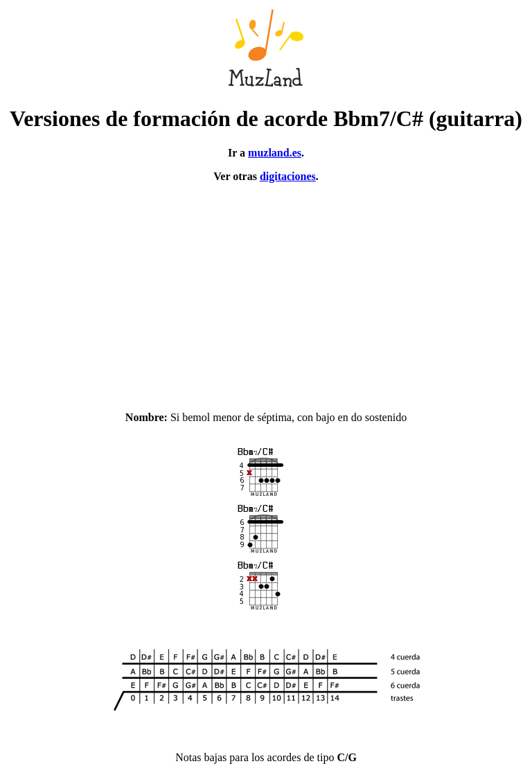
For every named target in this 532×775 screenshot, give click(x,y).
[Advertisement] (266, 291)
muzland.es (275, 153)
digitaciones (288, 176)
